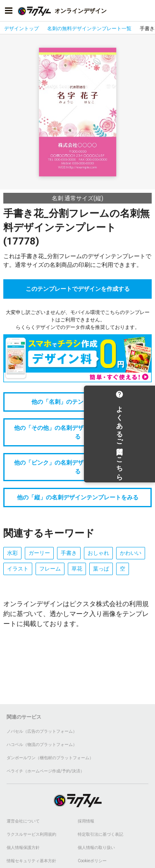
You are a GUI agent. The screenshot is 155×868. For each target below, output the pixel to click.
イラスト (18, 569)
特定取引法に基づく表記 (100, 834)
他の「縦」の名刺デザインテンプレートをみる (78, 497)
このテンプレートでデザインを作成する (78, 289)
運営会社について (23, 821)
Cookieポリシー (92, 861)
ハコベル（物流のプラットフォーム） (42, 745)
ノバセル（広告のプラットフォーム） (42, 731)
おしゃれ (98, 553)
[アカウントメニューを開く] (146, 11)
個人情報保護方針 (23, 848)
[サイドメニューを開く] (9, 11)
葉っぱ (101, 569)
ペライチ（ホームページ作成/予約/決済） (45, 771)
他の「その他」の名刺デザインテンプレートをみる (78, 432)
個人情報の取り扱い (96, 848)
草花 (77, 569)
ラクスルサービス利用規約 (31, 834)
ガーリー (39, 553)
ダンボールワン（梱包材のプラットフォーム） (50, 758)
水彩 (12, 553)
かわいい (131, 553)
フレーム (50, 569)
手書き (69, 553)
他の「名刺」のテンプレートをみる (78, 402)
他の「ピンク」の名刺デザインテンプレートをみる (78, 467)
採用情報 (86, 821)
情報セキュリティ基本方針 (31, 861)
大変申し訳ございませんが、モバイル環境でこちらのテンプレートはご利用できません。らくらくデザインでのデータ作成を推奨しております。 (78, 320)
